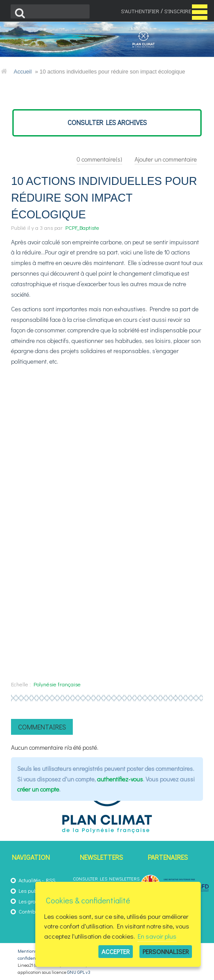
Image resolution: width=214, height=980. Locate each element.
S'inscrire (178, 11)
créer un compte (38, 789)
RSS (51, 880)
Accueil (23, 72)
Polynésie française (57, 684)
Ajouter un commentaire (166, 159)
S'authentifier (140, 11)
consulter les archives (107, 122)
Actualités (30, 880)
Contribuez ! (32, 912)
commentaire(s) (99, 159)
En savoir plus (157, 936)
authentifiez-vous (120, 779)
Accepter (116, 951)
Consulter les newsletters (106, 879)
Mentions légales (35, 951)
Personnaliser (166, 951)
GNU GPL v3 (79, 972)
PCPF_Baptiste (82, 227)
